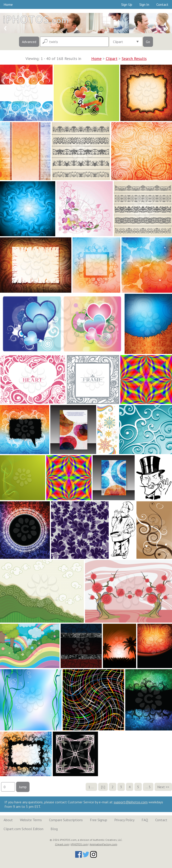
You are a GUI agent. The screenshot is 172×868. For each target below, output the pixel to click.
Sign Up (127, 4)
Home (8, 4)
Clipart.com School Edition (23, 829)
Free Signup (99, 820)
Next (161, 787)
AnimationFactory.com (104, 844)
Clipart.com (62, 844)
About (8, 820)
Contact (162, 4)
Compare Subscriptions (66, 820)
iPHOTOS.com (80, 844)
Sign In (144, 4)
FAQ (145, 820)
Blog (54, 829)
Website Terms (31, 820)
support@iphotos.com (131, 802)
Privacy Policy (124, 820)
